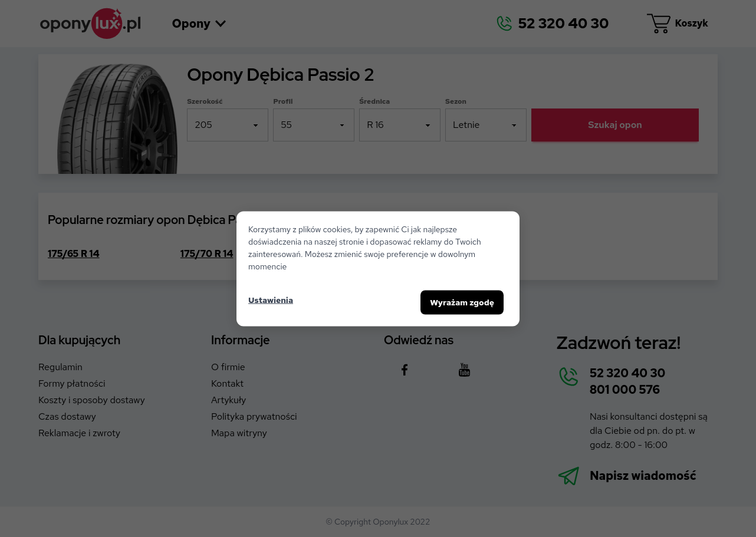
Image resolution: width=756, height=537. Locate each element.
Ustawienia (271, 300)
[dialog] (378, 268)
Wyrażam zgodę (462, 302)
